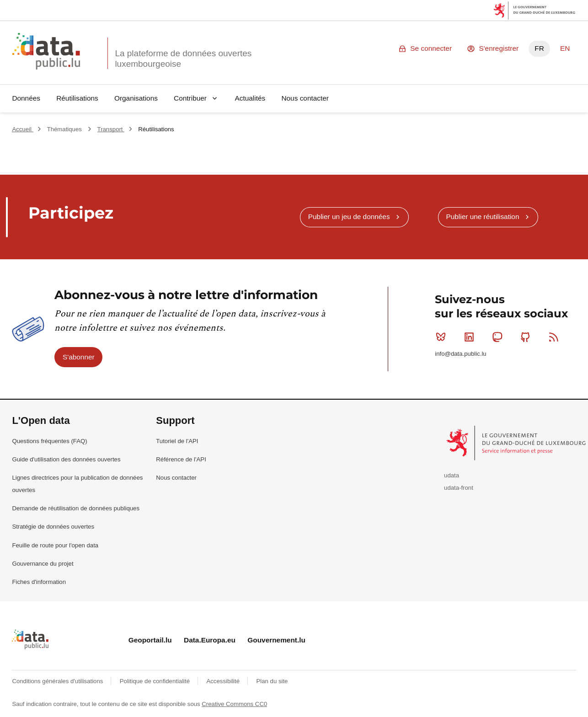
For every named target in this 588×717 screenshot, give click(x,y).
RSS (556, 337)
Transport (111, 129)
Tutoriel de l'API (177, 441)
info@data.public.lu (460, 354)
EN (565, 48)
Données (26, 98)
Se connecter (431, 48)
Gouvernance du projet (43, 564)
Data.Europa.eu (210, 640)
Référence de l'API (181, 459)
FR (539, 48)
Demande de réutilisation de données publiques (76, 508)
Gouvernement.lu (276, 640)
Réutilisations (77, 98)
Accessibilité (224, 681)
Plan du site (272, 681)
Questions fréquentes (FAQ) (49, 441)
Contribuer (190, 98)
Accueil (22, 129)
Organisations (136, 98)
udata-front (459, 488)
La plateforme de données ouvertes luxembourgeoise (183, 59)
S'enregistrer (499, 48)
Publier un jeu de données (349, 217)
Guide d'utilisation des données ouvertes (66, 459)
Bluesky (443, 337)
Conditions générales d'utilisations (58, 681)
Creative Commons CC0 (234, 704)
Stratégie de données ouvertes (53, 527)
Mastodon (499, 337)
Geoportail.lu (150, 640)
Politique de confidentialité (156, 681)
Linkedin (471, 337)
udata (452, 475)
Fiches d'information (39, 582)
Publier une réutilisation (482, 217)
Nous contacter (305, 98)
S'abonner (79, 357)
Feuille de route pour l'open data (55, 545)
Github (527, 337)
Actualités (250, 98)
